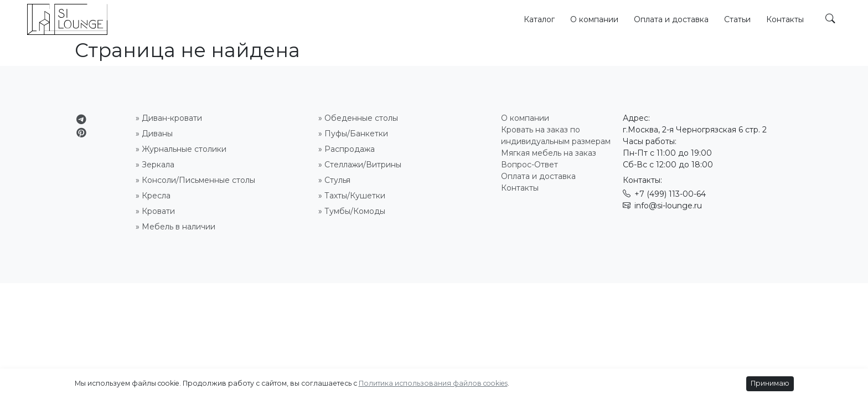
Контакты (785, 19)
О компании (594, 19)
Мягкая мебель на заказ (549, 153)
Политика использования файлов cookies (433, 383)
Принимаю (770, 383)
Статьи (737, 19)
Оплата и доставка (671, 19)
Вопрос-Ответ (529, 165)
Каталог (539, 19)
